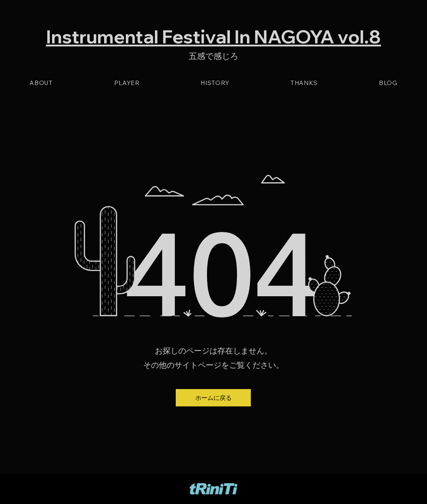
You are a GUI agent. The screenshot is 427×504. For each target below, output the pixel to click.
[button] (213, 398)
